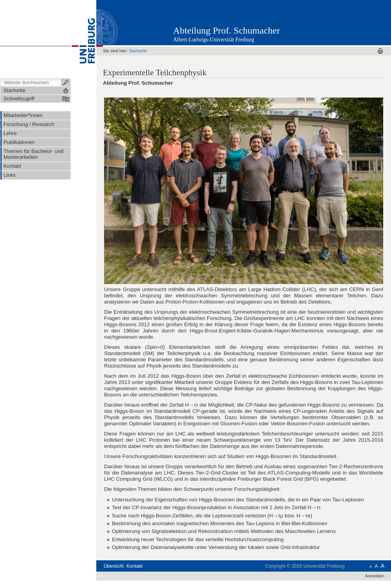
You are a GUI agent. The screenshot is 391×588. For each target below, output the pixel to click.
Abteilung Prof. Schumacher (226, 30)
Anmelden (375, 576)
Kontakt (135, 566)
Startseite (138, 51)
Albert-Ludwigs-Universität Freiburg (214, 40)
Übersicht (114, 566)
